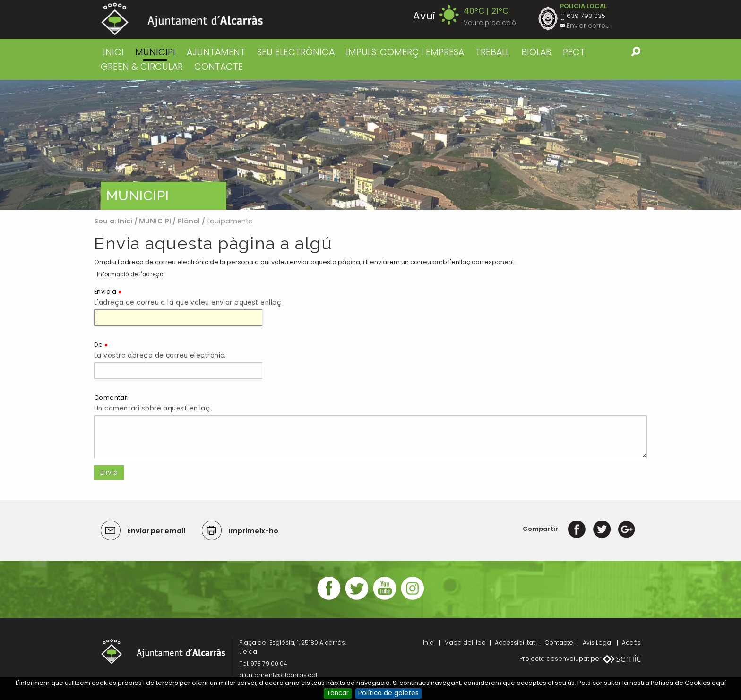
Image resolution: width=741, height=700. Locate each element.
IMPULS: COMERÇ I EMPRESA (405, 52)
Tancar (338, 693)
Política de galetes (388, 693)
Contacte (559, 643)
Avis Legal (598, 643)
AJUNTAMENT (216, 52)
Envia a (105, 292)
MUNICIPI (155, 52)
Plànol (189, 221)
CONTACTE (219, 67)
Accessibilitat (515, 643)
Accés (631, 643)
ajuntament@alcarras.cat (278, 675)
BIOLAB (536, 52)
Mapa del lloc (465, 643)
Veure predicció (490, 23)
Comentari (112, 397)
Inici (113, 52)
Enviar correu (588, 26)
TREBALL (492, 52)
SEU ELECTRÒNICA (296, 52)
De (99, 345)
